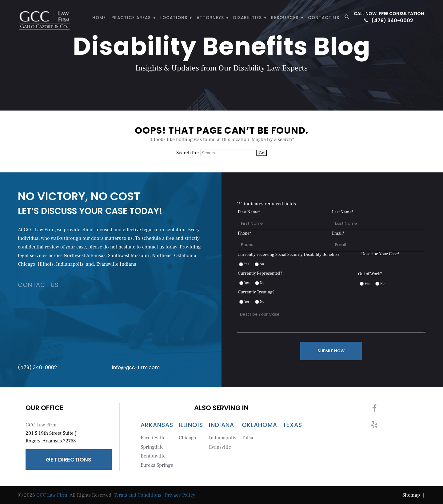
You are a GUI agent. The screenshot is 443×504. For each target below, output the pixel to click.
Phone (244, 233)
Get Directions (69, 460)
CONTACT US (324, 18)
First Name (249, 212)
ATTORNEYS (210, 18)
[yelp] (374, 427)
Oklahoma (259, 425)
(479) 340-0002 (389, 20)
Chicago (188, 438)
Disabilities (247, 18)
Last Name (343, 212)
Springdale (152, 447)
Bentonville (153, 456)
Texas (292, 425)
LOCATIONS (174, 18)
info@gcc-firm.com (158, 333)
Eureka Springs (157, 465)
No (262, 264)
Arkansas (157, 425)
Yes (247, 264)
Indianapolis (223, 438)
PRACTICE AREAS (131, 18)
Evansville (220, 447)
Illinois (191, 425)
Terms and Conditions (138, 495)
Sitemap (414, 495)
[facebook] (374, 411)
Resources (285, 18)
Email (338, 233)
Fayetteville (153, 438)
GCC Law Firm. (52, 495)
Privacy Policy (180, 495)
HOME (99, 18)
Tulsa (247, 438)
